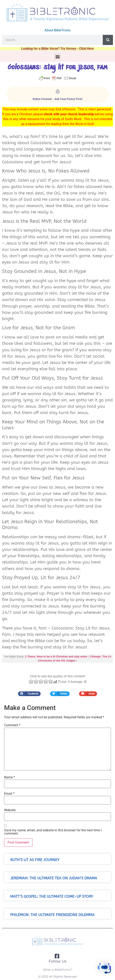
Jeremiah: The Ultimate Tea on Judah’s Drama (54, 878)
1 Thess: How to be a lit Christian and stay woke (56, 656)
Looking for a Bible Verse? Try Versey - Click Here (57, 49)
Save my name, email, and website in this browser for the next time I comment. (53, 832)
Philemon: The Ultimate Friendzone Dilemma (52, 915)
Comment (12, 725)
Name (9, 777)
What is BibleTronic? (58, 970)
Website (10, 810)
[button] (57, 57)
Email (9, 794)
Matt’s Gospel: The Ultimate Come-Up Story (52, 897)
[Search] (108, 40)
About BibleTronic (58, 30)
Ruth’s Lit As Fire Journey (35, 860)
